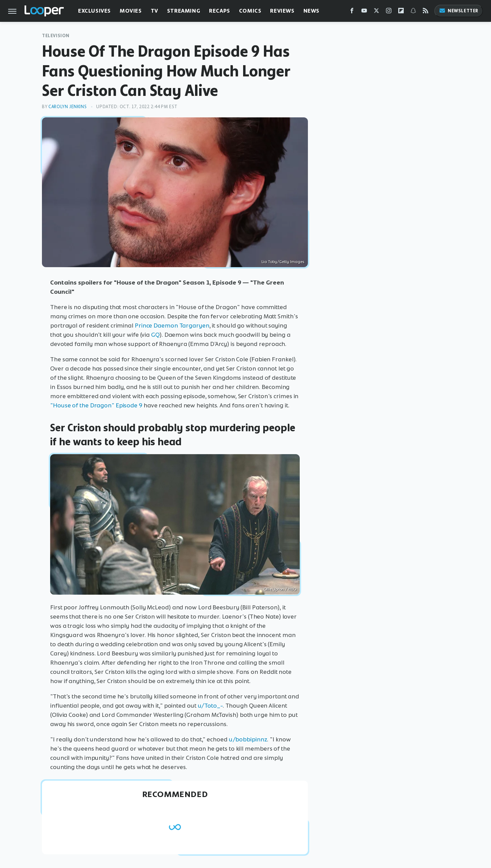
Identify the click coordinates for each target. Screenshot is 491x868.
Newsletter (459, 11)
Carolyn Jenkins (68, 107)
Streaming (184, 11)
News (311, 11)
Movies (131, 11)
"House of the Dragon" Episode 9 (96, 405)
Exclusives (94, 11)
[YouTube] (364, 12)
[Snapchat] (413, 12)
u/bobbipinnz (248, 739)
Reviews (282, 11)
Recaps (220, 11)
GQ (155, 335)
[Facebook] (352, 12)
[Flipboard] (401, 12)
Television (56, 36)
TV (154, 11)
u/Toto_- (210, 706)
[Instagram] (389, 12)
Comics (250, 11)
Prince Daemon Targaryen (172, 325)
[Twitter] (376, 12)
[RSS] (426, 12)
